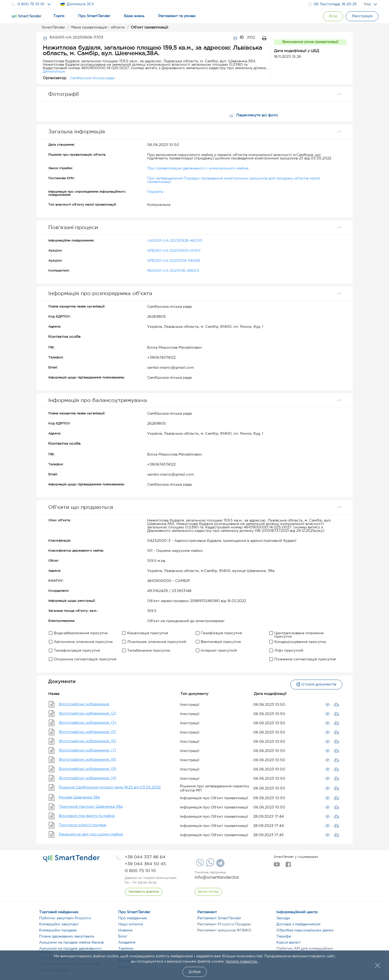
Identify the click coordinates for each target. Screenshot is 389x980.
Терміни (126, 949)
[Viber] (199, 865)
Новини (125, 930)
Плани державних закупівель (67, 936)
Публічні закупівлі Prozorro (65, 918)
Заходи (283, 918)
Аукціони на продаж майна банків (71, 943)
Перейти (155, 192)
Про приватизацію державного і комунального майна (198, 168)
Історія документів (316, 684)
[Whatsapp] (210, 865)
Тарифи (284, 936)
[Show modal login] (333, 16)
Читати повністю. (242, 962)
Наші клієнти (131, 924)
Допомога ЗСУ (77, 4)
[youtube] (277, 866)
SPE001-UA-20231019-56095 (174, 261)
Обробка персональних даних (305, 930)
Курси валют (289, 943)
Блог (123, 936)
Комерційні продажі (58, 930)
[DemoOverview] (208, 892)
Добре (195, 972)
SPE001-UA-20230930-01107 (174, 251)
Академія (127, 943)
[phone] (145, 857)
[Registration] (362, 16)
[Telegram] (220, 865)
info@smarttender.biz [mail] (217, 877)
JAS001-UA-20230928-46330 (175, 241)
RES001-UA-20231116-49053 (173, 271)
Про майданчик (133, 918)
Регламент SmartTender (219, 918)
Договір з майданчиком (298, 924)
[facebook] (288, 866)
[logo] (71, 858)
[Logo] (27, 16)
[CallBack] (144, 892)
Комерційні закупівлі (59, 924)
